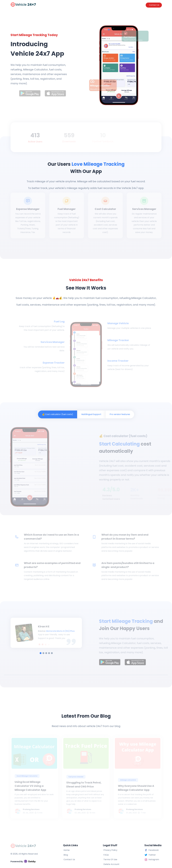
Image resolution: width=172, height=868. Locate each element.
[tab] (41, 653)
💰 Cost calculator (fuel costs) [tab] (58, 414)
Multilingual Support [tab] (91, 414)
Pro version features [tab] (120, 414)
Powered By (23, 861)
